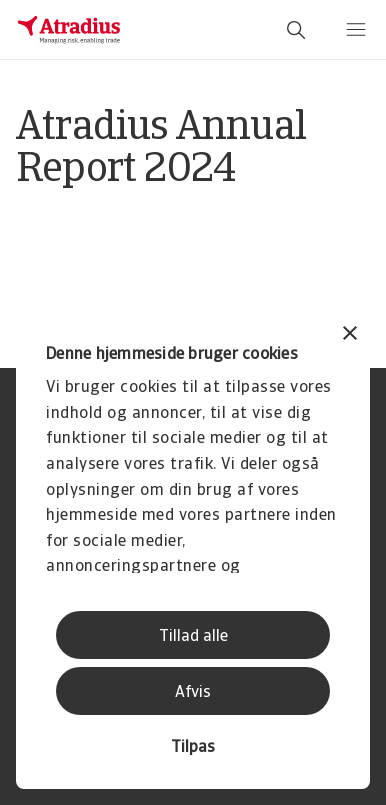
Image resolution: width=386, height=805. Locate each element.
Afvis (193, 693)
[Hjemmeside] (69, 30)
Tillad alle (193, 637)
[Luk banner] (350, 335)
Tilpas (193, 748)
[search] (296, 30)
